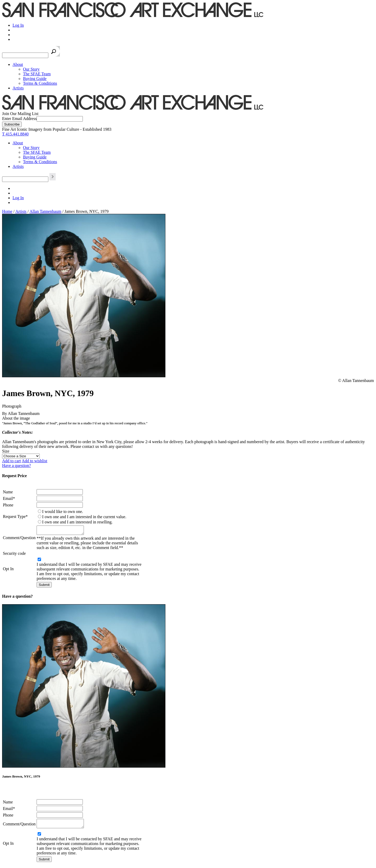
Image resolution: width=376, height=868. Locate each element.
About (18, 64)
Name (8, 492)
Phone (8, 505)
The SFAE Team (37, 74)
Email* (9, 498)
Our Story (31, 69)
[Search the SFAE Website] (25, 55)
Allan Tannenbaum (45, 211)
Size (6, 451)
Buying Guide (35, 79)
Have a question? (16, 466)
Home (7, 211)
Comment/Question (19, 538)
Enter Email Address (19, 119)
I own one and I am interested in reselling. (77, 522)
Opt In (8, 570)
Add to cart (11, 461)
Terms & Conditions (40, 83)
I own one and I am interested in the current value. (84, 517)
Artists (18, 88)
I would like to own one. (62, 512)
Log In (18, 25)
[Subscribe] (12, 124)
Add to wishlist (34, 461)
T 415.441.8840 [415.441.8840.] (15, 134)
